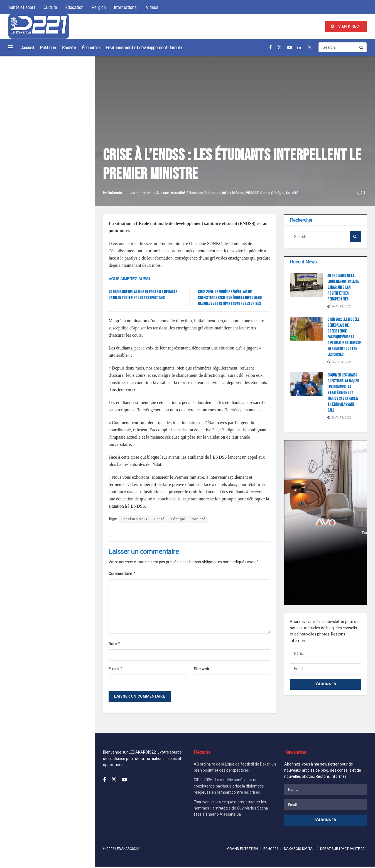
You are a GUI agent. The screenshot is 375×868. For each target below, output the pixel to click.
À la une (163, 193)
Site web (201, 671)
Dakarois (115, 193)
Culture (50, 7)
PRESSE (252, 193)
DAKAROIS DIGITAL (299, 850)
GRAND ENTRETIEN (242, 850)
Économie (91, 47)
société (199, 519)
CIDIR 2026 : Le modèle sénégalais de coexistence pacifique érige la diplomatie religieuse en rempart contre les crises (65, 156)
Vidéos (152, 7)
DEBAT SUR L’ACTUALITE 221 (343, 850)
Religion (99, 7)
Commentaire (122, 575)
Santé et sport (22, 7)
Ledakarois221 (135, 519)
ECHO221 (271, 850)
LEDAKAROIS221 (128, 850)
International (126, 7)
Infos (226, 193)
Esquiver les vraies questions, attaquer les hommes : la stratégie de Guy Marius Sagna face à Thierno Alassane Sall (65, 200)
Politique (48, 47)
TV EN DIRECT (346, 26)
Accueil (28, 47)
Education (74, 7)
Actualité (178, 193)
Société (69, 47)
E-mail (116, 671)
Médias (238, 193)
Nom (114, 645)
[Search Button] (83, 78)
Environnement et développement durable (144, 47)
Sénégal (278, 193)
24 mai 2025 (140, 193)
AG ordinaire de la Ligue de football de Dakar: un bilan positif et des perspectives (65, 118)
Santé (265, 193)
